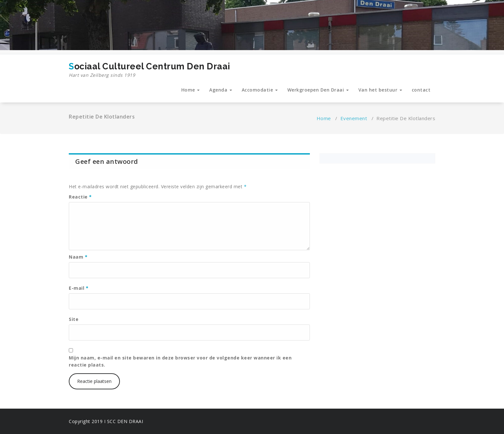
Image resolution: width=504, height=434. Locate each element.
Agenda (221, 90)
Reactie (80, 197)
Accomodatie (260, 90)
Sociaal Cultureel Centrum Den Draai (149, 70)
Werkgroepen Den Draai (318, 90)
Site (74, 319)
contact (421, 90)
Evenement (354, 118)
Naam (78, 257)
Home (191, 90)
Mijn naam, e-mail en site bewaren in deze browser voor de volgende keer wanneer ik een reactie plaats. (180, 361)
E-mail (79, 288)
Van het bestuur (380, 90)
